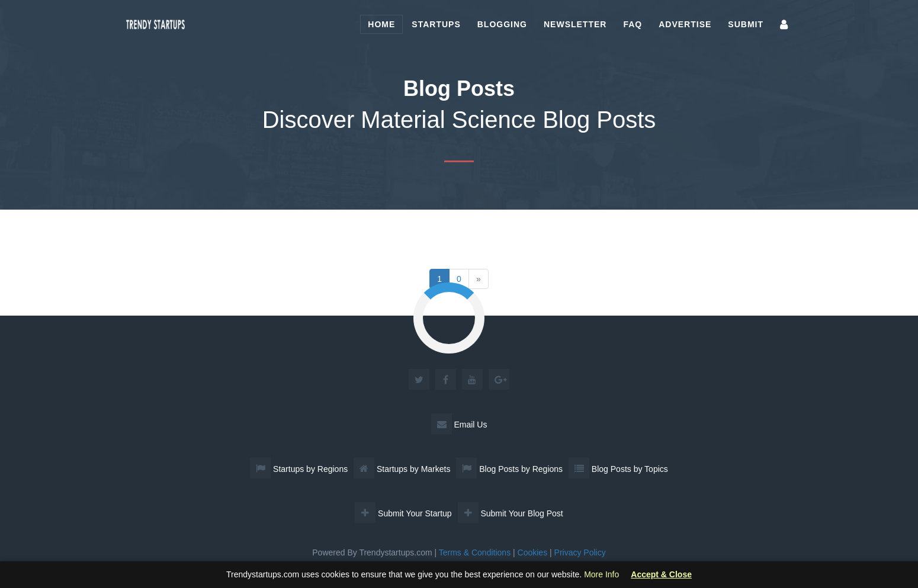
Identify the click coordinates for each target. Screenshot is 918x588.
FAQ (633, 24)
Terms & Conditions (475, 552)
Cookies (533, 552)
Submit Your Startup (403, 513)
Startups (436, 24)
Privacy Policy (580, 552)
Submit (746, 24)
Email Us (459, 425)
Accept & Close (661, 575)
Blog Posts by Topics (618, 469)
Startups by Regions (299, 469)
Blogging (502, 24)
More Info (601, 574)
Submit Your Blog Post (511, 513)
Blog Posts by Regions (509, 469)
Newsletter (575, 24)
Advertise (685, 24)
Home (381, 24)
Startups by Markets (402, 469)
